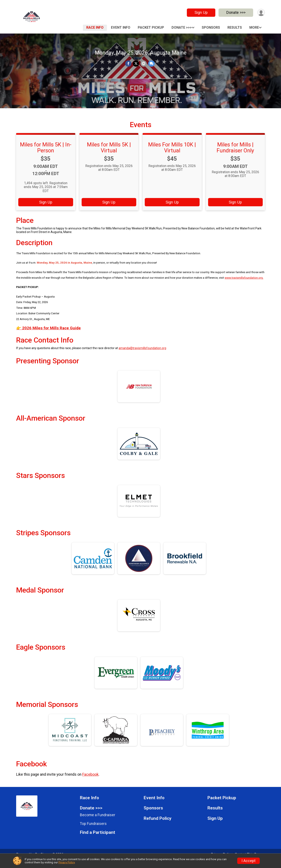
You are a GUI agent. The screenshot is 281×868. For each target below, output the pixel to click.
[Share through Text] (151, 64)
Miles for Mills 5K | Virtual (109, 153)
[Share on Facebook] (128, 64)
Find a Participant (98, 838)
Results (235, 27)
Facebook (90, 780)
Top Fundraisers (93, 829)
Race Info (95, 27)
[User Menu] (261, 13)
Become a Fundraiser (98, 821)
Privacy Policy (67, 862)
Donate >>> (236, 12)
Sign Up (201, 12)
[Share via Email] (143, 64)
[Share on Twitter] (136, 64)
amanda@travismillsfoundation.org (142, 354)
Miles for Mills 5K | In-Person (46, 153)
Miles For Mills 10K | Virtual (172, 153)
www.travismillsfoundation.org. (244, 284)
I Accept (248, 861)
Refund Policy (158, 824)
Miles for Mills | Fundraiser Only (235, 153)
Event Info (121, 27)
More (254, 27)
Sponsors (211, 27)
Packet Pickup (151, 27)
